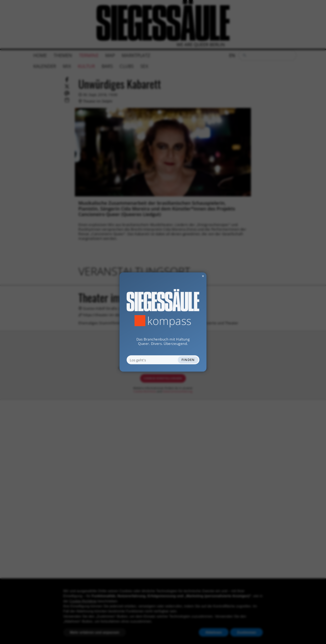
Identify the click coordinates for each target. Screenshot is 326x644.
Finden (188, 360)
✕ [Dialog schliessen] (193, 276)
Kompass (169, 321)
